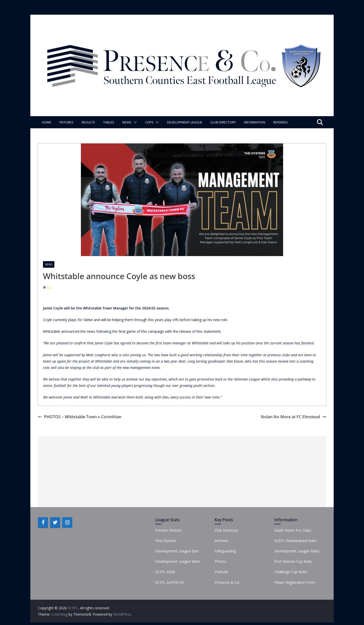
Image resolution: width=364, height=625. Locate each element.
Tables (109, 122)
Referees (281, 122)
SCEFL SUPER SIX (169, 582)
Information (255, 122)
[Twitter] (55, 523)
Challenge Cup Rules (291, 572)
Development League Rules (297, 551)
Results (88, 122)
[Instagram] (67, 523)
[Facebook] (43, 523)
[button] (134, 122)
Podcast (221, 572)
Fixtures (66, 122)
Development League (185, 122)
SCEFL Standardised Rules (295, 541)
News (127, 122)
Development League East (177, 551)
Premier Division (169, 530)
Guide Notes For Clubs (293, 530)
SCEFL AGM (165, 572)
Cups (149, 122)
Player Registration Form (295, 582)
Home (47, 122)
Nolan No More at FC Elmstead (293, 417)
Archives (221, 541)
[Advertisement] (182, 472)
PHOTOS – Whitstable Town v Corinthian (80, 417)
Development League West (178, 561)
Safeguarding (225, 551)
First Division (166, 541)
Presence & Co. (227, 582)
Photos (221, 561)
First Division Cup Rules (293, 561)
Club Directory (223, 122)
